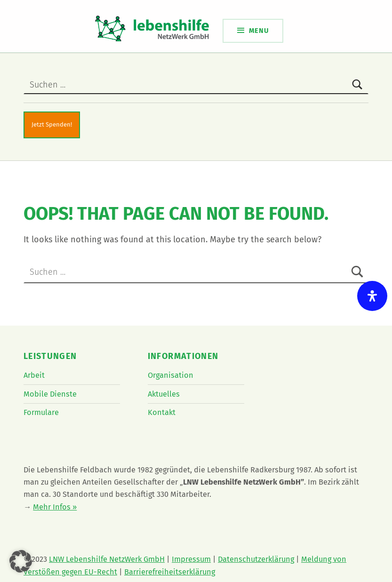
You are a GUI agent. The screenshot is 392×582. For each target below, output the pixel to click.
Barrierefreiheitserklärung (170, 572)
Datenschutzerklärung (256, 559)
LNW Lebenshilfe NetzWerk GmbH (107, 559)
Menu (259, 31)
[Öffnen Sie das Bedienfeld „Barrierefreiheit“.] (372, 296)
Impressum (191, 559)
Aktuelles (164, 394)
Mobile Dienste (50, 394)
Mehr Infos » (55, 507)
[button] (21, 561)
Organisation (171, 375)
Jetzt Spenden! (52, 124)
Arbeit (34, 375)
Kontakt (162, 412)
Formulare (41, 412)
